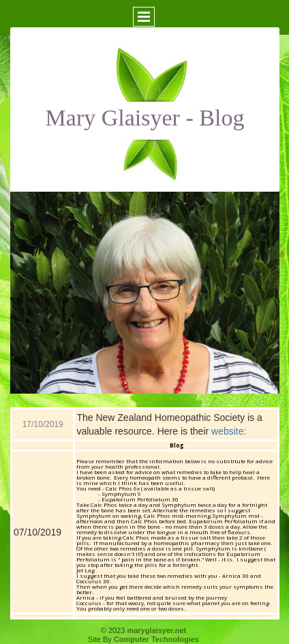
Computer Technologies (156, 639)
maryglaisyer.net (156, 630)
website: (229, 431)
